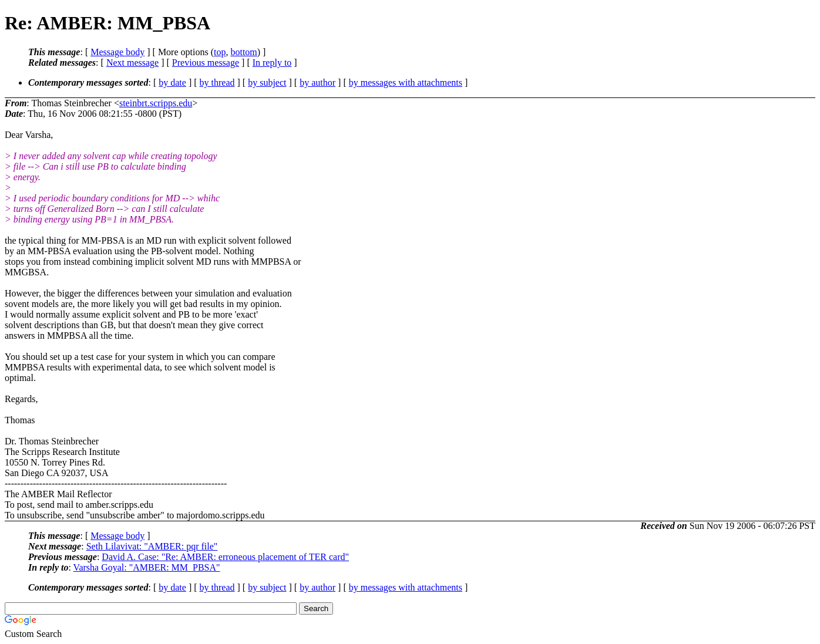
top (220, 52)
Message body (117, 52)
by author (317, 82)
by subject (267, 82)
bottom (243, 52)
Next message (132, 63)
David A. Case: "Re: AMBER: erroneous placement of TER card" (225, 557)
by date (172, 82)
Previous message (206, 63)
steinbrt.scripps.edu (156, 103)
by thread (217, 82)
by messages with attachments (406, 82)
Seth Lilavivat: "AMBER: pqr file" (152, 546)
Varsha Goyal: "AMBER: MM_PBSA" (147, 567)
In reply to (272, 63)
